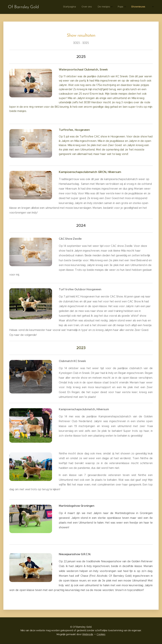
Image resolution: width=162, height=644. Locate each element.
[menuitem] (103, 7)
